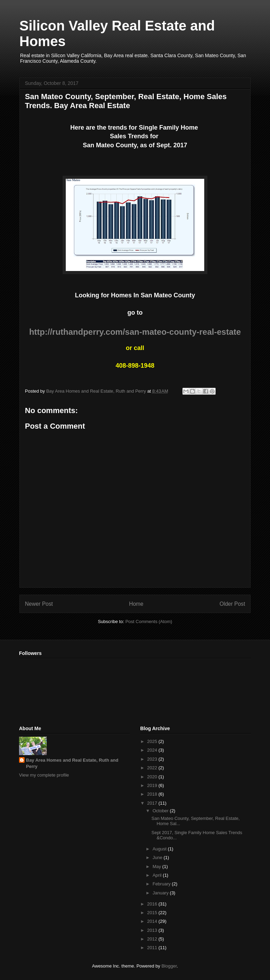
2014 (153, 921)
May (157, 867)
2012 (153, 939)
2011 (153, 948)
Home (136, 604)
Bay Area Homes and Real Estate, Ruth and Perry (72, 763)
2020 (153, 777)
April (158, 875)
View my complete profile (44, 775)
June (158, 857)
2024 (153, 750)
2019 (153, 785)
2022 (153, 768)
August (160, 849)
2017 (153, 803)
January (161, 893)
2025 (153, 741)
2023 (153, 759)
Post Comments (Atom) (149, 622)
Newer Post (39, 604)
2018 (153, 794)
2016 (153, 904)
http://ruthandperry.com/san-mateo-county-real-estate (135, 332)
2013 (153, 930)
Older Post (232, 604)
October (161, 811)
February (162, 884)
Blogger (169, 966)
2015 (153, 913)
